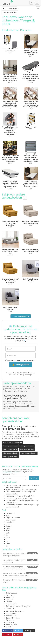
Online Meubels (11, 593)
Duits (8, 533)
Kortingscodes (11, 616)
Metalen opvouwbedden (29, 453)
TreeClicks (10, 485)
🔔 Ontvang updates (21, 365)
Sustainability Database (14, 505)
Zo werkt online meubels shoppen (18, 606)
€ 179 (31, 49)
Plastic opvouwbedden (10, 450)
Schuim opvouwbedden (10, 446)
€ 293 (10, 101)
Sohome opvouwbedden (11, 453)
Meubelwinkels (11, 604)
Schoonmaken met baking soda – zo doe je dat (20, 561)
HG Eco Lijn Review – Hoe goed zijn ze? (20, 581)
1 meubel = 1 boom (13, 618)
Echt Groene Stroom (13, 492)
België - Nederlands (13, 518)
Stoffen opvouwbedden (10, 457)
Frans (8, 516)
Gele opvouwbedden (27, 446)
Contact (9, 627)
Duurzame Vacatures (13, 498)
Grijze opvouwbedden (27, 450)
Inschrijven (34, 478)
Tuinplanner (10, 620)
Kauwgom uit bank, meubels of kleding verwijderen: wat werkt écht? (20, 574)
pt (7, 535)
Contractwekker (12, 500)
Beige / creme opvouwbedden (12, 442)
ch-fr (8, 531)
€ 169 (31, 155)
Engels (8, 537)
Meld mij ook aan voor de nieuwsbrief (20, 360)
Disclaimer (10, 600)
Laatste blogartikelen (12, 549)
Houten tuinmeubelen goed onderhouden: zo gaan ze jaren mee (20, 568)
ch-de (8, 529)
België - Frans (11, 520)
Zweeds (9, 526)
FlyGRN (8, 490)
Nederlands (10, 513)
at (7, 546)
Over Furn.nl (10, 595)
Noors (8, 524)
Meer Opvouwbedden (21, 316)
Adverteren (10, 622)
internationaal (27, 498)
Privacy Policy (11, 608)
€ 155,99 (10, 181)
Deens (8, 544)
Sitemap (9, 602)
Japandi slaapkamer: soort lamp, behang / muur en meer (20, 555)
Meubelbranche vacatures (15, 611)
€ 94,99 (31, 74)
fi (6, 539)
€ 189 (31, 181)
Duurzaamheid (11, 614)
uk (7, 542)
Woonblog (10, 597)
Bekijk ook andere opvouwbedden (14, 196)
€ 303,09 (31, 101)
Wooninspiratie (11, 624)
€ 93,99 (10, 155)
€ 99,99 (10, 74)
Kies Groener (11, 496)
